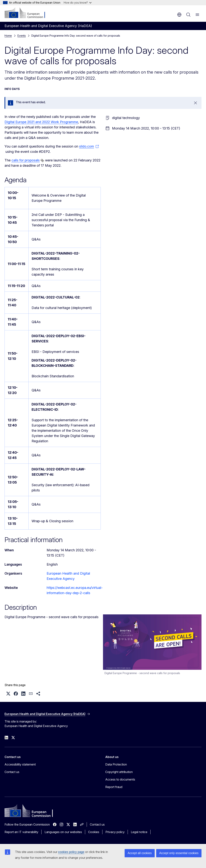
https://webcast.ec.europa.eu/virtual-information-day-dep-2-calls (75, 590)
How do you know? (78, 3)
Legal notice (139, 832)
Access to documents (120, 779)
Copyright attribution (119, 772)
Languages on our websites (63, 832)
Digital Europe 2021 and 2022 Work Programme (41, 122)
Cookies (94, 832)
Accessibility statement (20, 764)
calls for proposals (26, 160)
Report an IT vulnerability (21, 832)
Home (8, 36)
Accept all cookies (140, 853)
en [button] (179, 15)
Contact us (12, 772)
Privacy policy (115, 832)
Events (22, 36)
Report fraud (114, 787)
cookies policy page (71, 852)
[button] (8, 694)
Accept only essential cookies (179, 853)
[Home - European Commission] (27, 13)
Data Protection (116, 764)
